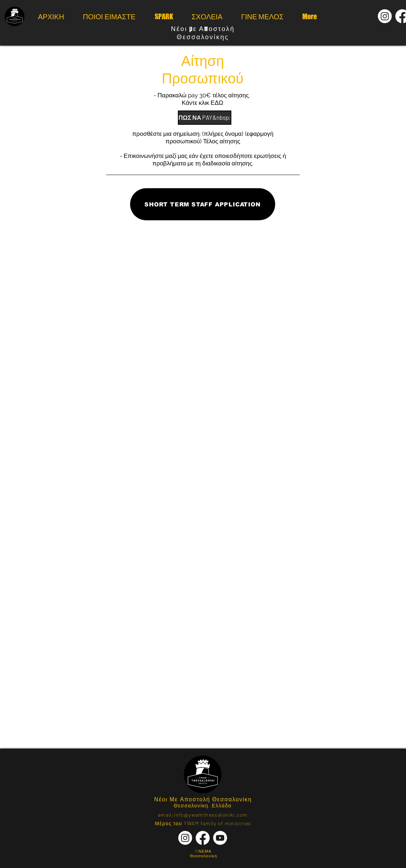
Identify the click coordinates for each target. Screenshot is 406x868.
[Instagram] (385, 16)
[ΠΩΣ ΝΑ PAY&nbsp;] (205, 118)
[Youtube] (220, 838)
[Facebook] (203, 838)
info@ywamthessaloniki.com (211, 815)
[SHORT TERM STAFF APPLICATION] (203, 204)
